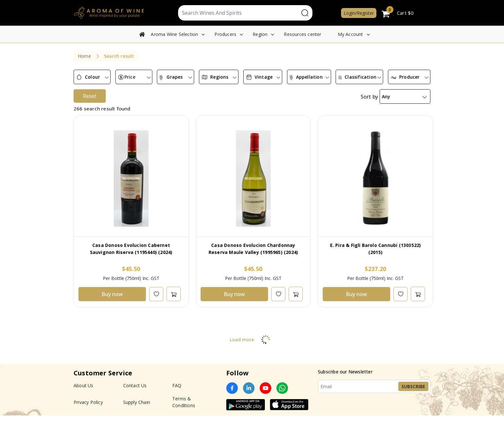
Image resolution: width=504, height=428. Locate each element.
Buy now (112, 294)
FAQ (177, 385)
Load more (252, 340)
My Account (351, 34)
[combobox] (92, 77)
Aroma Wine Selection (174, 34)
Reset (90, 96)
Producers (225, 34)
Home (84, 56)
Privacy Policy (88, 402)
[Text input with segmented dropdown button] (239, 13)
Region (260, 34)
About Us (84, 385)
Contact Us (135, 385)
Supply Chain (137, 402)
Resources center (302, 34)
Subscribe (413, 386)
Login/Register (359, 13)
